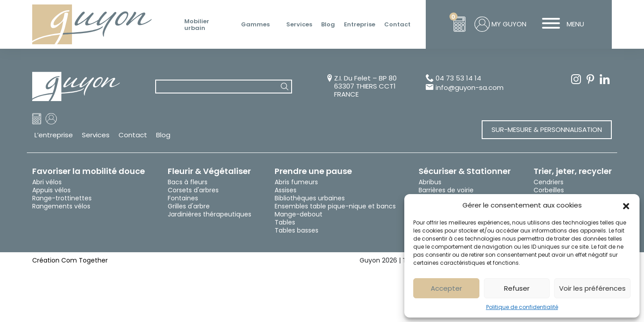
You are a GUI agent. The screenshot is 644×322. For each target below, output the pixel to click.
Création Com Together (70, 260)
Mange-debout (299, 214)
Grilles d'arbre (189, 206)
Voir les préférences (592, 288)
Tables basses (297, 230)
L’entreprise (54, 135)
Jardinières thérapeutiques (210, 214)
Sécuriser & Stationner (465, 171)
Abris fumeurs (296, 182)
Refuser (517, 288)
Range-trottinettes (62, 198)
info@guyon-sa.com (470, 88)
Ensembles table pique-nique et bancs (335, 206)
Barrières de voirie (446, 190)
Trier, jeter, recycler (573, 171)
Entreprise (360, 25)
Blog (328, 25)
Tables (285, 222)
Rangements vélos (61, 206)
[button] (626, 205)
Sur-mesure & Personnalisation (547, 129)
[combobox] (224, 87)
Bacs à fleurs (188, 182)
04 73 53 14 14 (458, 78)
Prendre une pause (313, 171)
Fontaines (183, 198)
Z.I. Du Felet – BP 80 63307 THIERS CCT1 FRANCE (365, 86)
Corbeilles (549, 190)
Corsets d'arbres (193, 190)
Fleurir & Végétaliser (209, 171)
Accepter (446, 288)
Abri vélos (47, 182)
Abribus (430, 182)
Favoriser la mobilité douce (89, 171)
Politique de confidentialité (522, 307)
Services (299, 25)
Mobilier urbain (197, 25)
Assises (286, 190)
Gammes (255, 25)
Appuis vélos (51, 190)
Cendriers (549, 182)
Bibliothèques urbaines (310, 198)
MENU (560, 24)
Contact (397, 25)
